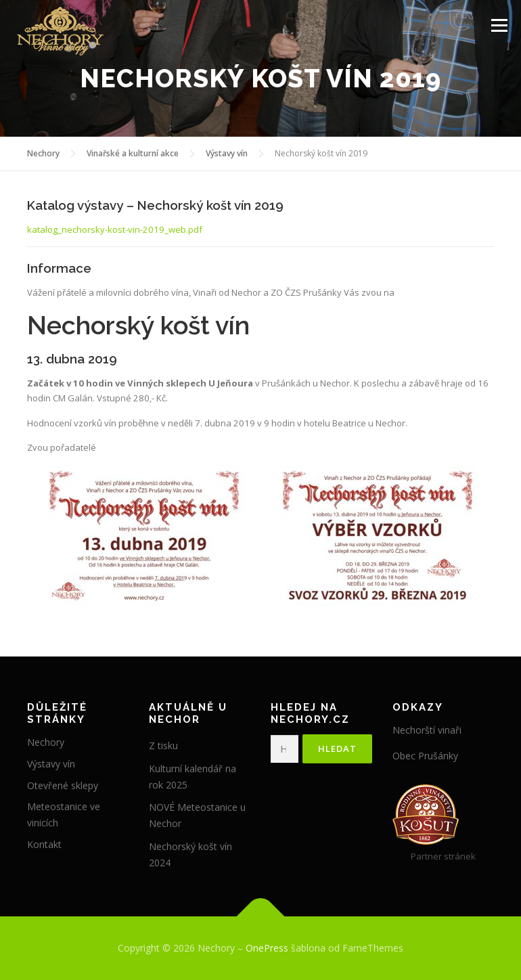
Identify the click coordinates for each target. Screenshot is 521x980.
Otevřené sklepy (63, 785)
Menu (499, 25)
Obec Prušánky (425, 756)
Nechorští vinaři (427, 730)
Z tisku (163, 745)
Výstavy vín (51, 764)
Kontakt (44, 844)
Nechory (46, 742)
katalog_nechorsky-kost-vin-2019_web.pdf (115, 229)
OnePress (267, 948)
